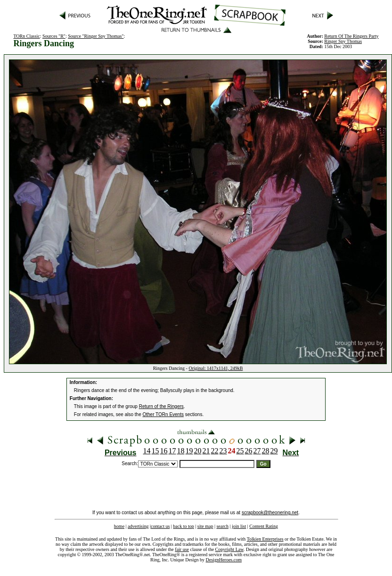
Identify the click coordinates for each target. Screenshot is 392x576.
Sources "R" (54, 36)
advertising (138, 526)
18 (181, 451)
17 (172, 451)
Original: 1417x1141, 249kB (216, 368)
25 (240, 451)
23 (223, 451)
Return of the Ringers (161, 406)
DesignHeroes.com (224, 560)
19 (189, 451)
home (119, 526)
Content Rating (264, 526)
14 (147, 451)
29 (274, 451)
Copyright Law (229, 549)
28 (266, 451)
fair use (182, 549)
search (222, 526)
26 (249, 451)
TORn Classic (26, 36)
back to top (183, 526)
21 (206, 451)
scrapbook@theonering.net (270, 513)
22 (215, 451)
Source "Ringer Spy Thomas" (96, 36)
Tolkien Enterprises (265, 539)
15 (155, 451)
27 (257, 451)
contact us (160, 526)
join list (239, 526)
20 (198, 451)
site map (205, 526)
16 (164, 451)
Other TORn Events (163, 414)
